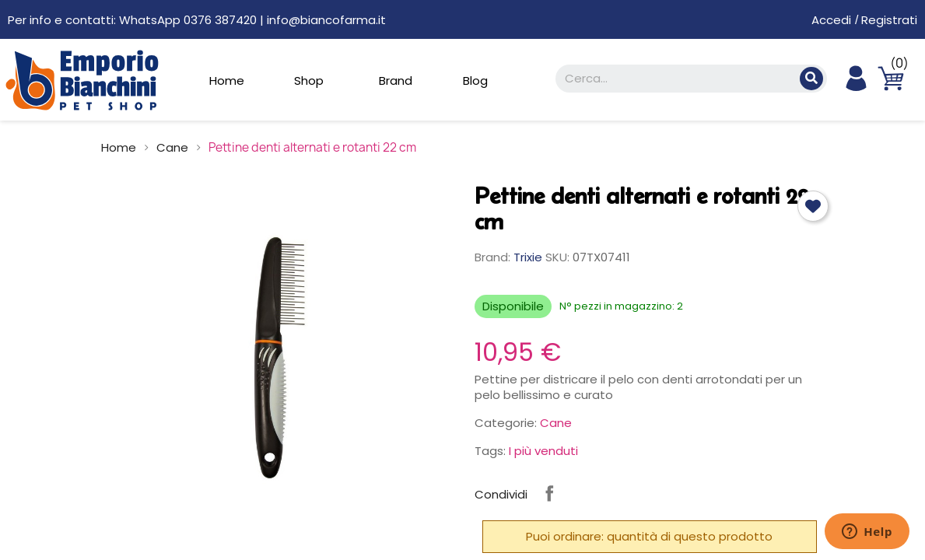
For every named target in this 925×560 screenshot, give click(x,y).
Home (227, 80)
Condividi (549, 493)
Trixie (528, 257)
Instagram (590, 493)
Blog (475, 80)
